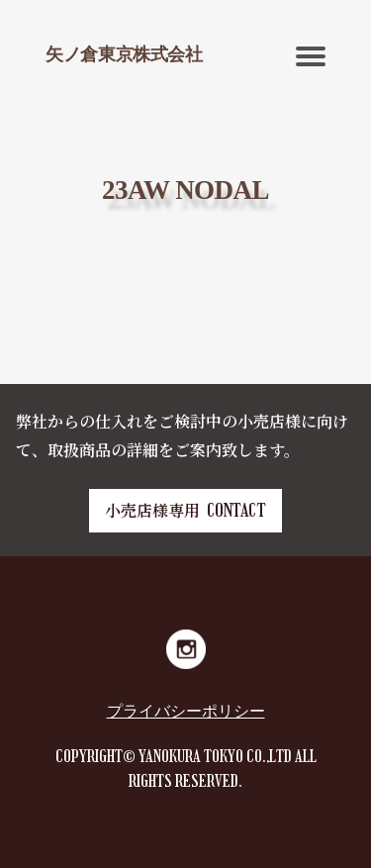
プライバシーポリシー (186, 711)
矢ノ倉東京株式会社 (124, 54)
